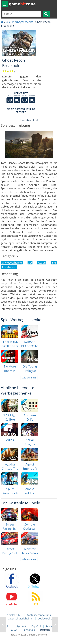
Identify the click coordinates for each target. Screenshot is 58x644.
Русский (22, 626)
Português (29, 630)
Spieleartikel (14, 615)
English (7, 626)
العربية (14, 630)
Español (36, 626)
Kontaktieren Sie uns (39, 615)
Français (51, 626)
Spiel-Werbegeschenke (19, 22)
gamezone (22, 4)
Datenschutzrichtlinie (20, 619)
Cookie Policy (45, 619)
